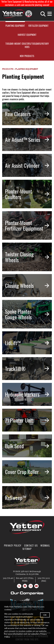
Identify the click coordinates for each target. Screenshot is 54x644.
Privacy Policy (13, 546)
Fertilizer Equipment (38, 26)
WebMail (45, 546)
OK (45, 615)
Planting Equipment (15, 26)
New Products (27, 56)
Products (8, 69)
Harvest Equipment (27, 35)
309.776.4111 (8, 578)
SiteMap (27, 549)
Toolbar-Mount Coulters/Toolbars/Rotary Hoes (27, 45)
